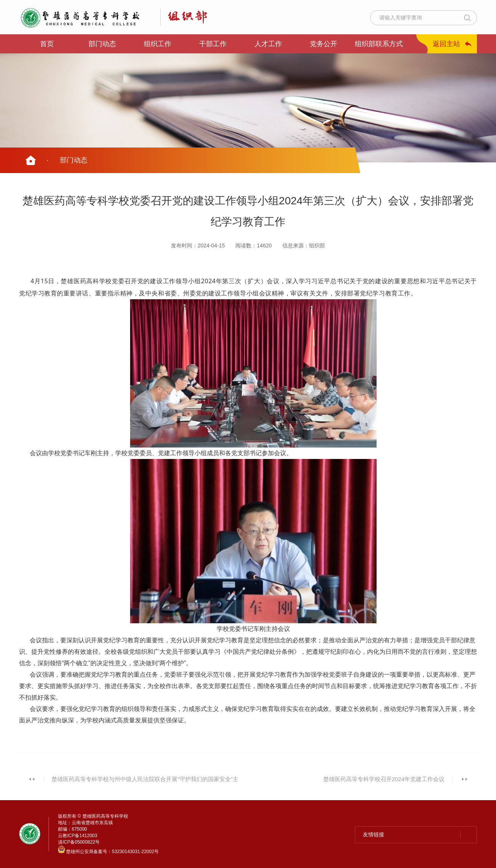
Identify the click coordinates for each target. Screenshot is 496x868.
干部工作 (213, 44)
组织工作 (158, 44)
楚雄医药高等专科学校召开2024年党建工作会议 (384, 779)
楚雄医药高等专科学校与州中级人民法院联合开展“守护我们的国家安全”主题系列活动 (145, 783)
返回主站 (446, 44)
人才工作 (268, 44)
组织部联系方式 (379, 44)
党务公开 (324, 44)
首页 (47, 44)
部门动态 (102, 44)
